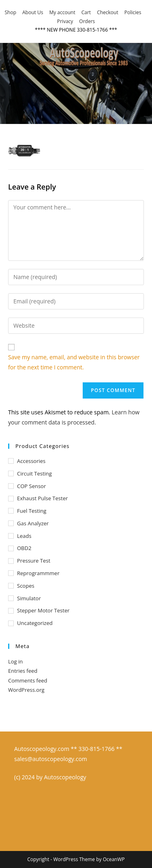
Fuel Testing (32, 511)
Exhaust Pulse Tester (42, 498)
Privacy (65, 21)
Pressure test (34, 561)
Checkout (108, 12)
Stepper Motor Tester (43, 610)
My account (62, 12)
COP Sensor (31, 486)
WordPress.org (26, 690)
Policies (133, 12)
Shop (11, 12)
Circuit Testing (34, 473)
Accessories (31, 461)
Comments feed (28, 680)
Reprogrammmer (38, 573)
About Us (33, 12)
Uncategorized (35, 623)
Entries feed (23, 671)
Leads (24, 536)
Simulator (29, 598)
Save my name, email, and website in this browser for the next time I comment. (74, 362)
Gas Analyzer (33, 523)
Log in (15, 661)
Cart (86, 12)
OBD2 (24, 548)
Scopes (26, 586)
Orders (87, 21)
